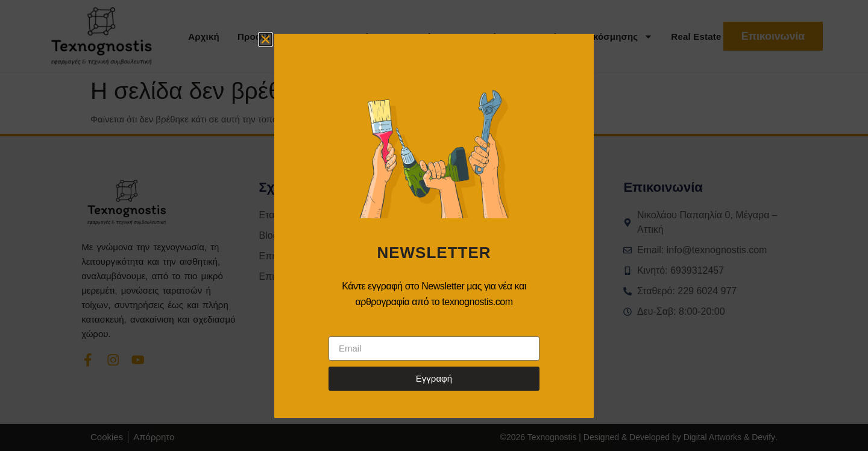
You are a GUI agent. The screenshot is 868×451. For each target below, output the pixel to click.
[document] (434, 225)
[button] (266, 39)
